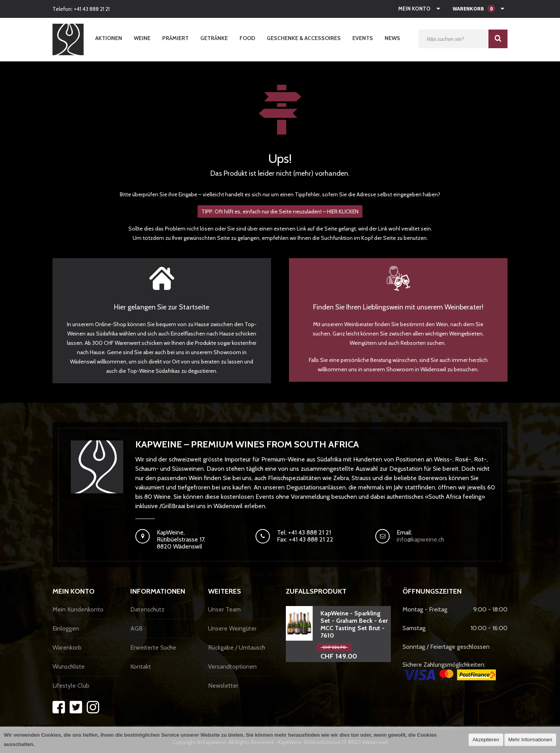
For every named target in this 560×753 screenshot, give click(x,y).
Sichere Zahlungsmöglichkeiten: (449, 671)
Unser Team (224, 609)
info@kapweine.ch (420, 539)
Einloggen (66, 628)
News (392, 38)
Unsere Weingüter (232, 628)
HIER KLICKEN (343, 211)
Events (363, 38)
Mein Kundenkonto (78, 609)
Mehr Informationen (530, 740)
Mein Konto (414, 9)
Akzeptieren (486, 740)
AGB (136, 628)
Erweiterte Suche (153, 647)
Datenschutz (147, 609)
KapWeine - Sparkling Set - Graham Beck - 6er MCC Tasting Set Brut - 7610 (354, 624)
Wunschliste (69, 667)
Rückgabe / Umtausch (237, 647)
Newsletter (223, 686)
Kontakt (141, 667)
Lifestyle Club (71, 686)
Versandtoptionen (232, 667)
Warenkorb (67, 647)
